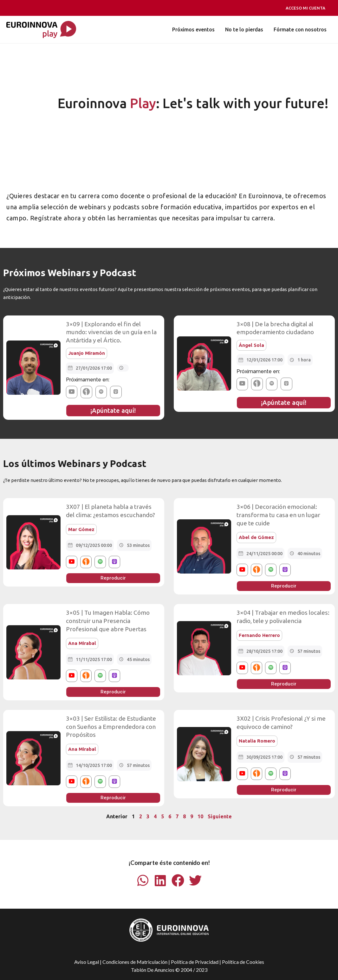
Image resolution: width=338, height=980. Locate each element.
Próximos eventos (194, 29)
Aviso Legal (87, 961)
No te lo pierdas (244, 29)
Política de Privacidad (195, 961)
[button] (72, 392)
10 (200, 816)
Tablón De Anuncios (153, 970)
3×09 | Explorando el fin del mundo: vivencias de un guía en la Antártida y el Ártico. (111, 332)
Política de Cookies (243, 961)
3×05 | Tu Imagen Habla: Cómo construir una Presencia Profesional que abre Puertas (108, 621)
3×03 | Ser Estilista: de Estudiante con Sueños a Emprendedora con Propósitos (111, 727)
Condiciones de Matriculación (135, 961)
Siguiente (220, 816)
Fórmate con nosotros (300, 29)
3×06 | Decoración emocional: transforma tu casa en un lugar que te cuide (278, 515)
